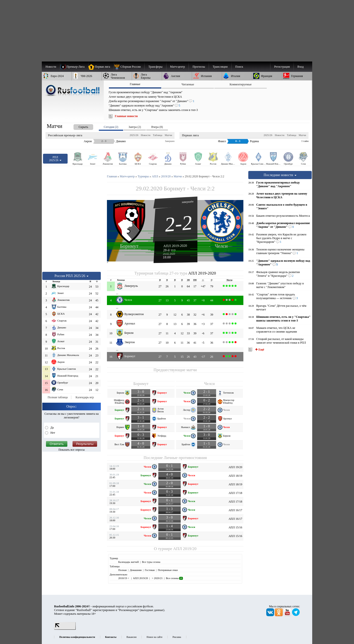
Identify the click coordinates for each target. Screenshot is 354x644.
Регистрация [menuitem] (282, 67)
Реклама (177, 637)
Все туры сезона (151, 562)
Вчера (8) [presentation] (157, 127)
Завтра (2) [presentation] (135, 127)
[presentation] (78, 126)
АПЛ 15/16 (235, 527)
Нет (52, 433)
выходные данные (152, 610)
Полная (122, 570)
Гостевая (150, 570)
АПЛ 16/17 (235, 510)
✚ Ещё (259, 350)
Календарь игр (85, 397)
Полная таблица (58, 397)
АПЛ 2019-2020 (175, 246)
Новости (146, 135)
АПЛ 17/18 (235, 493)
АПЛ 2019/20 (185, 549)
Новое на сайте (154, 637)
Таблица (158, 135)
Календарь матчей (128, 562)
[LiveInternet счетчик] (65, 629)
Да (52, 428)
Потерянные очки (168, 570)
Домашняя (136, 570)
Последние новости (280, 175)
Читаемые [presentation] (188, 84)
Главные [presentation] (135, 84)
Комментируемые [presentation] (241, 84)
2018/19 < (124, 578)
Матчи (168, 135)
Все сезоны (174, 578)
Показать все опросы (72, 450)
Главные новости (126, 116)
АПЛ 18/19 (235, 476)
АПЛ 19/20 (235, 467)
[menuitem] (129, 67)
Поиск (239, 67)
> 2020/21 (157, 578)
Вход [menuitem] (301, 67)
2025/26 (134, 135)
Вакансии (132, 637)
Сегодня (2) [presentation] (111, 127)
